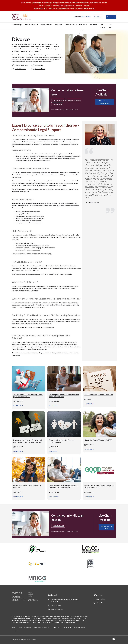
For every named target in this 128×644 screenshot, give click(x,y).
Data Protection (66, 627)
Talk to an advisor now (106, 527)
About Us (15, 627)
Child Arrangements (21, 65)
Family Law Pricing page (46, 327)
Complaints (16, 631)
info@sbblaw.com (89, 9)
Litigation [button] (93, 25)
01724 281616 (54, 605)
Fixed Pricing (39, 65)
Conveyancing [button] (16, 25)
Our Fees (110, 26)
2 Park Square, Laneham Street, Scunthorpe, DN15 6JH (63, 601)
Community (27, 627)
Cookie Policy (36, 627)
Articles (21, 627)
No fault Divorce (20, 69)
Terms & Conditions (79, 627)
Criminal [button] (58, 25)
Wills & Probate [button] (46, 25)
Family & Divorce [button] (31, 25)
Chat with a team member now (105, 102)
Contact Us (111, 17)
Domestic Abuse (40, 69)
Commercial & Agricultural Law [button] (75, 25)
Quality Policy (56, 627)
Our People (102, 26)
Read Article (18, 406)
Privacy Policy (46, 627)
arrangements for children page (41, 254)
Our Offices (98, 17)
